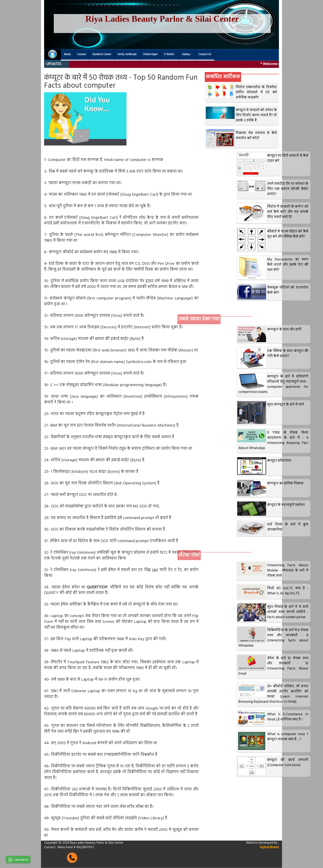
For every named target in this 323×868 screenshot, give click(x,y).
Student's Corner (102, 54)
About (67, 54)
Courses (81, 54)
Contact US (205, 54)
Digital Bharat (269, 847)
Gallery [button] (187, 54)
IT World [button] (170, 54)
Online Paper (150, 54)
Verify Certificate (127, 54)
